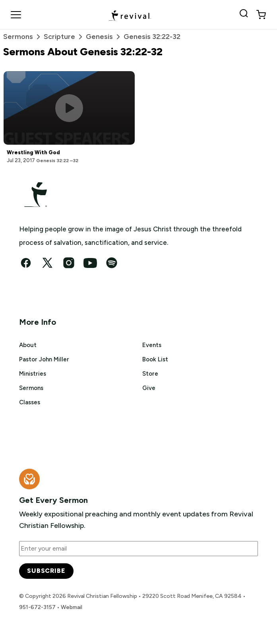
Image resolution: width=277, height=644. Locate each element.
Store (150, 374)
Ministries (33, 374)
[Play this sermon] (69, 108)
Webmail (72, 607)
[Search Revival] (245, 15)
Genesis (105, 37)
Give (149, 388)
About (28, 345)
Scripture (65, 37)
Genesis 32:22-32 (152, 37)
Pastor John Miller (44, 359)
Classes (30, 402)
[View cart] (261, 15)
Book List (155, 359)
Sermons (23, 37)
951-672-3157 (37, 607)
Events (152, 345)
